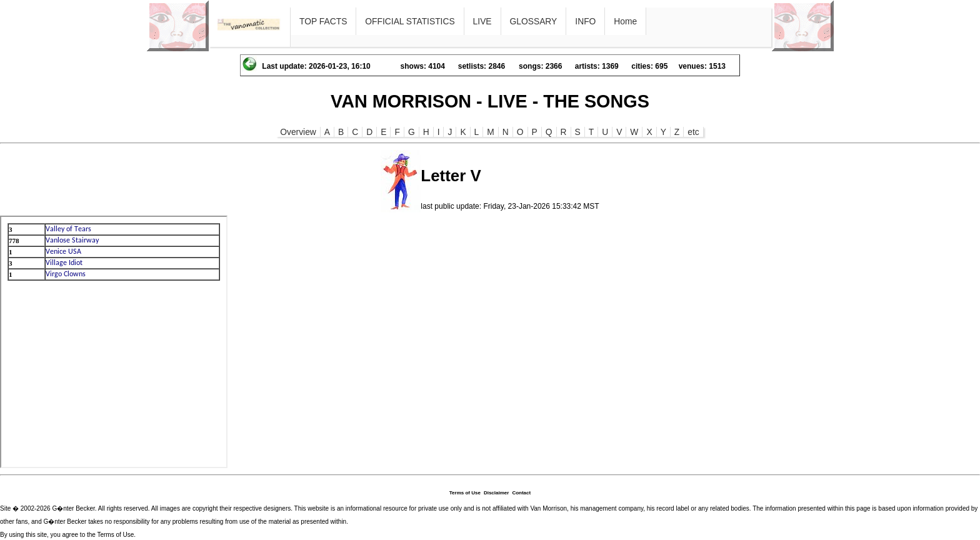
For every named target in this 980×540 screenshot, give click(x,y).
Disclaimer (496, 493)
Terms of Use (465, 493)
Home (625, 21)
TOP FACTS (323, 21)
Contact (521, 493)
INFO (585, 21)
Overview (298, 132)
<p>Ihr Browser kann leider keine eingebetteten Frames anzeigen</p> (114, 342)
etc (693, 132)
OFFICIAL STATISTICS (410, 21)
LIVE (482, 21)
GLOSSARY (534, 21)
